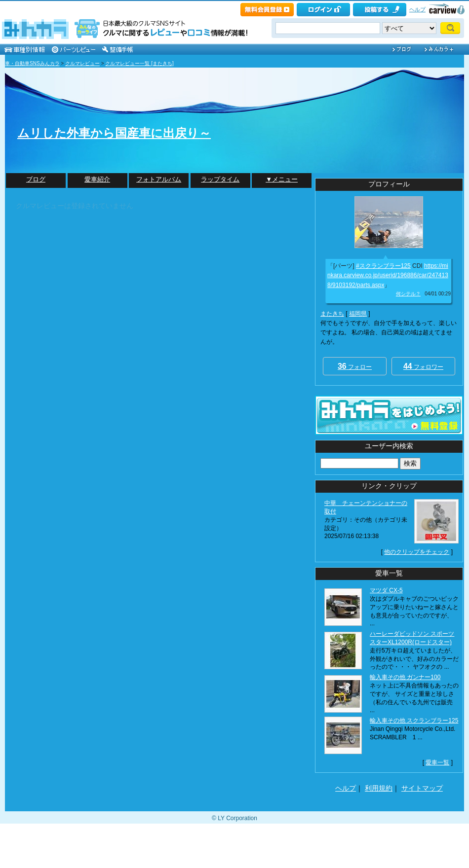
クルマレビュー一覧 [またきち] (139, 63)
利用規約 (379, 788)
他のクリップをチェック (417, 552)
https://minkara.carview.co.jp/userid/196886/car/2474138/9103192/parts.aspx (388, 275)
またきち (332, 314)
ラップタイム (220, 179)
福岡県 (358, 314)
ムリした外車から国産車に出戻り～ (114, 133)
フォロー (355, 366)
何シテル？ (408, 294)
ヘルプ (417, 9)
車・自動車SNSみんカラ (32, 63)
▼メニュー (282, 179)
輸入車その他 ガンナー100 (405, 677)
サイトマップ (422, 788)
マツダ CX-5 (386, 590)
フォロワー (423, 366)
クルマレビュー (82, 63)
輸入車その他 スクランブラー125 (414, 721)
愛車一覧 (437, 762)
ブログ (36, 179)
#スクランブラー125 (383, 266)
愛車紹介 (97, 179)
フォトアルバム (159, 179)
